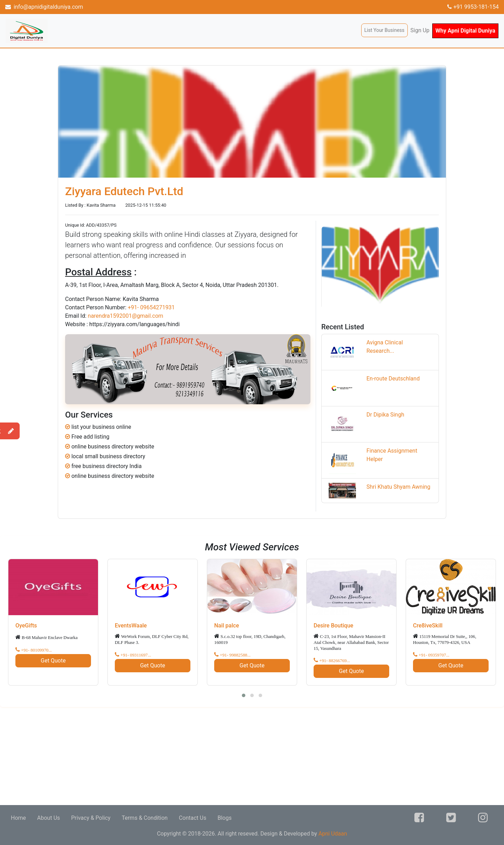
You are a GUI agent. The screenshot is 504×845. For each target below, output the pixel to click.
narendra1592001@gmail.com (126, 316)
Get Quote (53, 661)
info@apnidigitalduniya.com (44, 7)
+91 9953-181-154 (473, 7)
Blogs (224, 818)
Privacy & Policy (91, 818)
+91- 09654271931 (151, 307)
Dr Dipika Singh (385, 415)
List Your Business (384, 30)
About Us (48, 818)
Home (18, 818)
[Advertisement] (210, 756)
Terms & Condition (145, 818)
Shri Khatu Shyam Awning (398, 487)
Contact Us (193, 818)
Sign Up (420, 30)
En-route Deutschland (393, 379)
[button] (244, 695)
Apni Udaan (333, 834)
